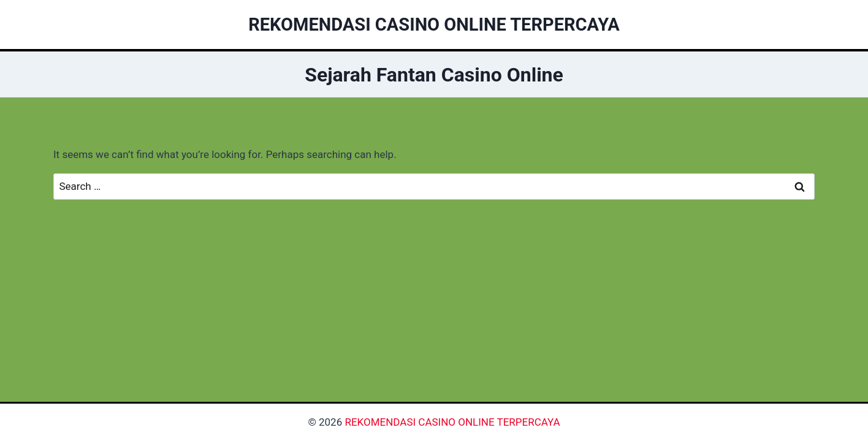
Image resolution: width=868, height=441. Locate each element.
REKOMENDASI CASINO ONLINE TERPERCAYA (452, 422)
